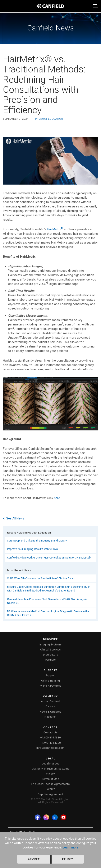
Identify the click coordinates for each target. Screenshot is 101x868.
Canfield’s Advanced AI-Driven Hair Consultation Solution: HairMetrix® (49, 558)
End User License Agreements (50, 784)
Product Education (49, 119)
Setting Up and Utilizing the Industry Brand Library (37, 541)
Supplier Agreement (50, 794)
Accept (34, 859)
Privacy (50, 774)
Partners (51, 660)
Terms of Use (50, 779)
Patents (50, 789)
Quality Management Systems (50, 769)
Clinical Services (50, 650)
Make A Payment (50, 686)
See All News (14, 518)
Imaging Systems (50, 644)
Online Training (51, 681)
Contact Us (50, 732)
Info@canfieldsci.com (50, 748)
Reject (68, 859)
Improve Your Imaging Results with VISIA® (33, 549)
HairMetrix (55, 229)
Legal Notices (50, 764)
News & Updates (50, 712)
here (57, 498)
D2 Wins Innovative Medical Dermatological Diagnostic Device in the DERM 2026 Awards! (48, 613)
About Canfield (51, 701)
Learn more (70, 847)
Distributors (51, 655)
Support (50, 675)
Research (50, 717)
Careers (50, 706)
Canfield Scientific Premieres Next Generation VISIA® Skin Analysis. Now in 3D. (47, 601)
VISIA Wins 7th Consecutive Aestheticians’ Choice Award (41, 578)
